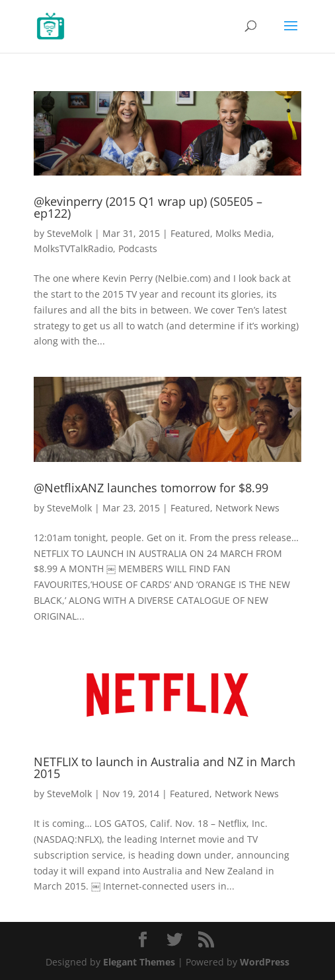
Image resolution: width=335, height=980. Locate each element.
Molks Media (243, 233)
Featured (190, 233)
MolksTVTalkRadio (73, 248)
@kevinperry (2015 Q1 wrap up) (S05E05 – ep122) (148, 207)
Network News (247, 508)
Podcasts (138, 248)
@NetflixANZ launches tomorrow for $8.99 (151, 488)
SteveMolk (69, 233)
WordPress (265, 962)
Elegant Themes (139, 962)
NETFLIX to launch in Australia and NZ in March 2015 (165, 768)
